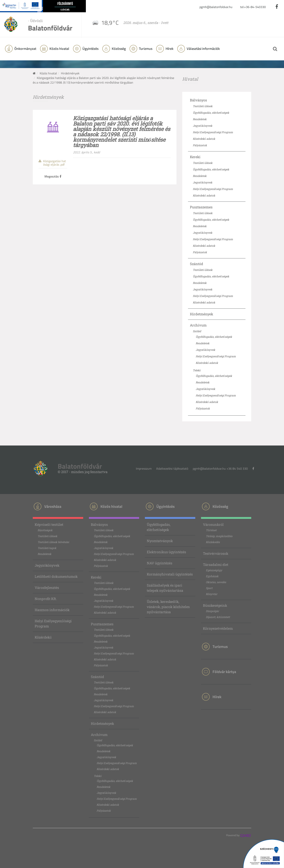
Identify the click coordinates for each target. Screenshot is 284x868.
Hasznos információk (52, 610)
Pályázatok (200, 145)
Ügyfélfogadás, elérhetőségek (211, 113)
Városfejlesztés (47, 588)
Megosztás (53, 176)
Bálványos (198, 100)
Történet (211, 530)
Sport (209, 588)
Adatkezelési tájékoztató (172, 469)
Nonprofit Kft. (46, 599)
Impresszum (144, 469)
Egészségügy (214, 570)
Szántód (197, 264)
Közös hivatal (48, 73)
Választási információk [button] (203, 49)
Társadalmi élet (216, 565)
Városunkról (213, 524)
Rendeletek (200, 119)
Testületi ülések (203, 106)
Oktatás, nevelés (216, 582)
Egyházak (212, 576)
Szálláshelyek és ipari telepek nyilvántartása (165, 588)
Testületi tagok (47, 548)
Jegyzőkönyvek (203, 126)
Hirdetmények (70, 73)
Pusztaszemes (201, 207)
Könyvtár (212, 594)
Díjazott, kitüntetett (218, 617)
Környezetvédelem (218, 628)
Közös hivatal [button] (59, 49)
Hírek (169, 49)
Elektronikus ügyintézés (166, 552)
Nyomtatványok (160, 541)
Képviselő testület (49, 524)
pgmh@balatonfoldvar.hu (216, 7)
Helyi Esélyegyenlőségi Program (213, 132)
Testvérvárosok (216, 553)
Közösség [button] (118, 49)
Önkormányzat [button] (25, 49)
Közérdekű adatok (204, 139)
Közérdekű (43, 637)
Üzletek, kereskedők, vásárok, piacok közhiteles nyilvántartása (168, 607)
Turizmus (145, 49)
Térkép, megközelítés (219, 536)
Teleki (197, 370)
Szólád (197, 331)
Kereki (195, 157)
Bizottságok (45, 530)
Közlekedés (213, 542)
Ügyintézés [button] (90, 49)
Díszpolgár (212, 611)
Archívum (198, 325)
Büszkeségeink (215, 605)
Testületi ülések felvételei (53, 542)
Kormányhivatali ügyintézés (170, 574)
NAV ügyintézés (160, 563)
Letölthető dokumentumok (56, 576)
